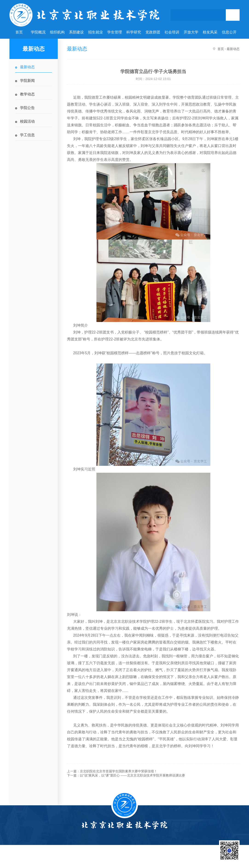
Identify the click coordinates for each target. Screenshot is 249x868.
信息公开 (229, 32)
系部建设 (76, 32)
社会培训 (172, 32)
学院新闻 (27, 81)
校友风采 (210, 32)
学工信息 (27, 135)
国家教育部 (135, 858)
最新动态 (27, 67)
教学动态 (27, 94)
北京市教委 (156, 858)
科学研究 (134, 32)
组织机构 (57, 32)
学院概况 (38, 32)
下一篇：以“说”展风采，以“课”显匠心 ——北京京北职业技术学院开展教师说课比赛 (126, 775)
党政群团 (153, 32)
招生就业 (96, 32)
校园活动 (27, 121)
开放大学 (191, 32)
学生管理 (115, 32)
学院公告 (27, 108)
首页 (19, 32)
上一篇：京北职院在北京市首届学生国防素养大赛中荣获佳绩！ (112, 771)
